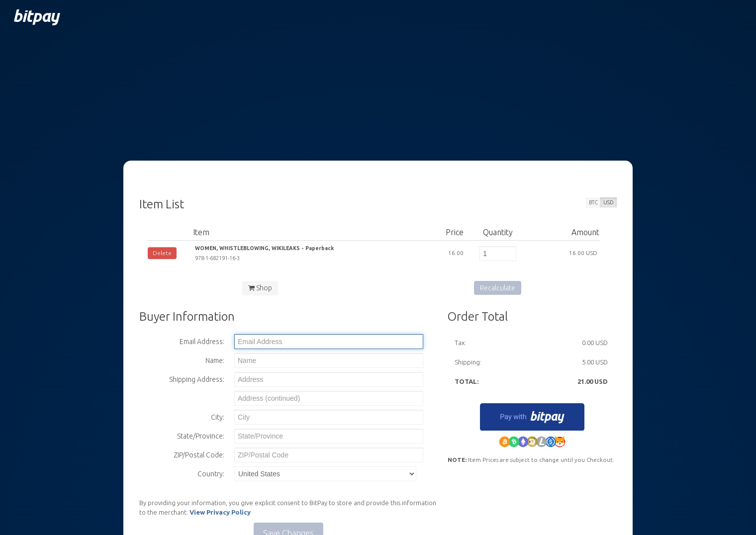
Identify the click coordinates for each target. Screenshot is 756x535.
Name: (215, 360)
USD (609, 202)
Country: (211, 474)
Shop (260, 288)
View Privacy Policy (220, 512)
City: (218, 417)
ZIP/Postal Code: (199, 455)
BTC (593, 202)
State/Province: (201, 436)
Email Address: (202, 342)
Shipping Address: (197, 379)
